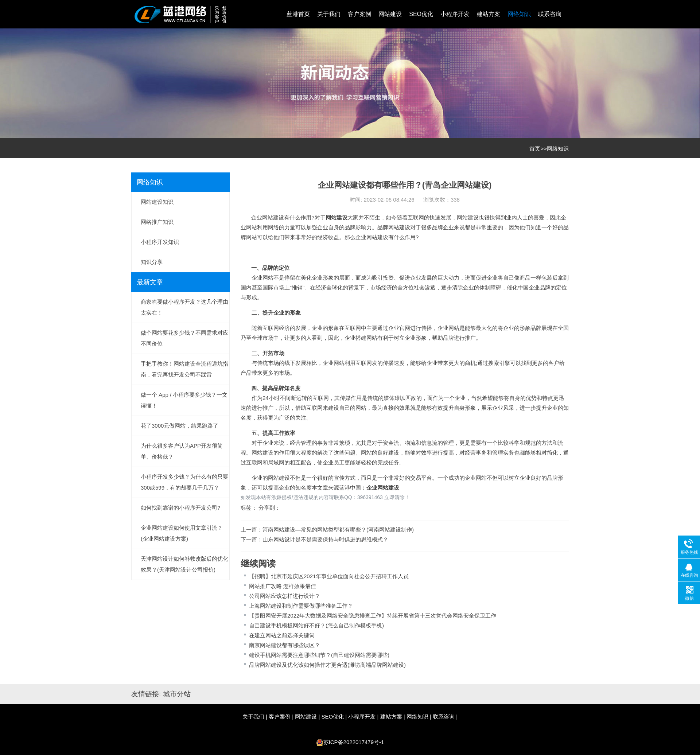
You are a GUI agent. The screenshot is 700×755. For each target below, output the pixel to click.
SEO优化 (421, 14)
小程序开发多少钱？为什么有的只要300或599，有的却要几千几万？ (184, 482)
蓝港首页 (298, 14)
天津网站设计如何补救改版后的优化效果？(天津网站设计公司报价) (184, 564)
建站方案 (489, 14)
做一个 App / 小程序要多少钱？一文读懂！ (184, 400)
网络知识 (519, 14)
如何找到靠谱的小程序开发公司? (180, 508)
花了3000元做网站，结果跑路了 (180, 426)
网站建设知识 (157, 202)
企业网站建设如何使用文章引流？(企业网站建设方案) (182, 533)
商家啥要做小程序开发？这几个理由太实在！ (184, 307)
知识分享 (152, 262)
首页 (535, 149)
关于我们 (329, 14)
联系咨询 (550, 14)
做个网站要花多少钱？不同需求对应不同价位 (184, 338)
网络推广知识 (157, 222)
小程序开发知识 (160, 242)
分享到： (269, 508)
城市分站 (177, 694)
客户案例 (359, 14)
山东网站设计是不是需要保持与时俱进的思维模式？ (325, 539)
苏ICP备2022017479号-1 (354, 742)
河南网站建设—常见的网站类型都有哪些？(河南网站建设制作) (338, 530)
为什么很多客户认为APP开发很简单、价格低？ (182, 451)
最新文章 (150, 282)
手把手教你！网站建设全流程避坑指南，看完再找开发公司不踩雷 (184, 369)
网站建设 (390, 14)
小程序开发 (455, 14)
